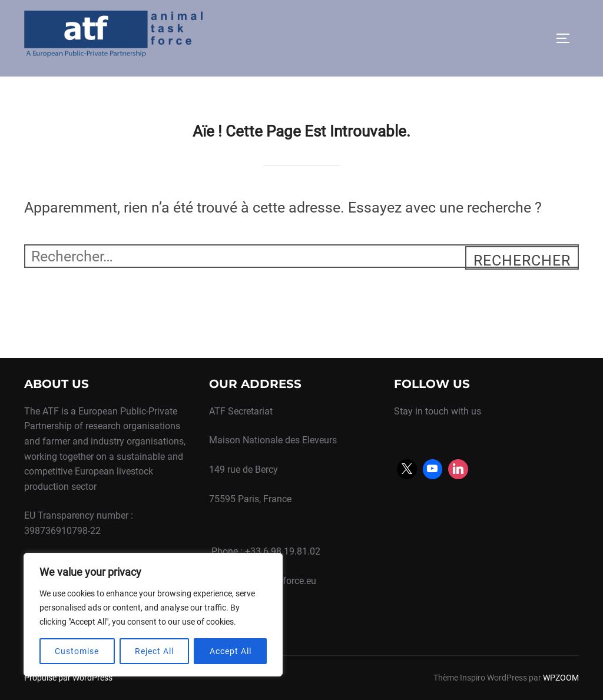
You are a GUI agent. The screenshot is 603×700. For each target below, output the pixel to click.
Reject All (154, 651)
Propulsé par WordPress (68, 678)
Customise (77, 651)
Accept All (231, 651)
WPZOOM (561, 678)
